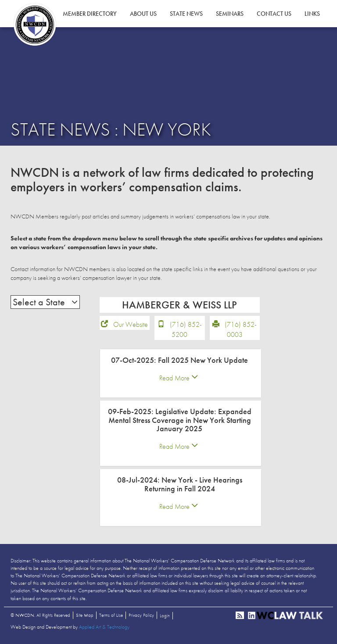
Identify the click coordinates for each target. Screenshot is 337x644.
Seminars (230, 14)
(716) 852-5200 (186, 329)
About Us (143, 14)
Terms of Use (111, 615)
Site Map (85, 615)
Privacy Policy (141, 615)
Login (165, 615)
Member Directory (90, 14)
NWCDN (35, 25)
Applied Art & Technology (104, 627)
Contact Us (274, 14)
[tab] (181, 373)
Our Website (131, 324)
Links (312, 14)
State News (186, 14)
